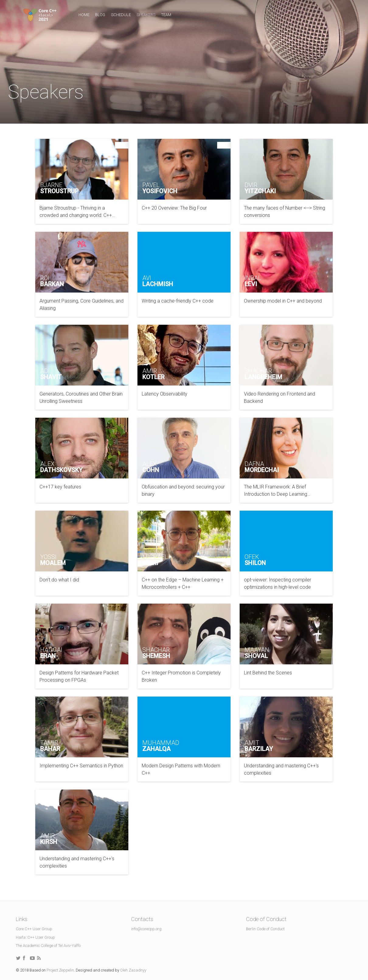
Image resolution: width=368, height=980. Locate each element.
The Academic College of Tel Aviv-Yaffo (48, 946)
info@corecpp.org (146, 929)
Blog (100, 15)
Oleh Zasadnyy (133, 970)
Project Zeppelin (60, 970)
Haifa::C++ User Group (35, 937)
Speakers (146, 15)
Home (84, 15)
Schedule (121, 15)
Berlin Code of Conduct (265, 929)
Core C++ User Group (34, 929)
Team (166, 15)
